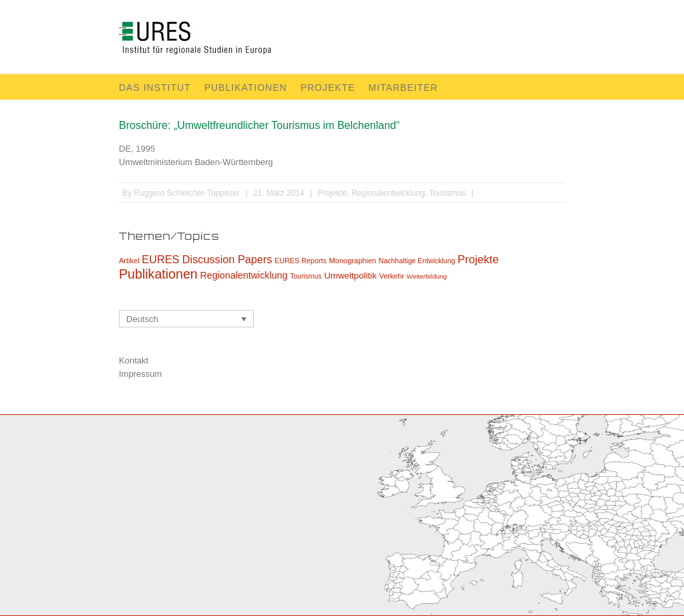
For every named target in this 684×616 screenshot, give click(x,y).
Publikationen (246, 88)
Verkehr (392, 276)
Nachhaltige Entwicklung (417, 261)
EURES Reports (301, 261)
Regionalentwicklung (388, 193)
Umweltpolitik (350, 276)
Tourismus (448, 193)
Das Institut (155, 88)
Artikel (129, 261)
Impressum (140, 374)
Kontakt (134, 360)
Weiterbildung (427, 276)
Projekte (328, 88)
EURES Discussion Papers (207, 259)
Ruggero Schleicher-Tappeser (187, 193)
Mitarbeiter (403, 88)
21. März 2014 (279, 193)
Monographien (353, 261)
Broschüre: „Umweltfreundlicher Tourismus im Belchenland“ (259, 125)
